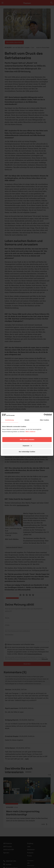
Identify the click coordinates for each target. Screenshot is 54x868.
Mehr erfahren (30, 432)
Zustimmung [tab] (10, 420)
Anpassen (27, 446)
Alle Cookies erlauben (27, 440)
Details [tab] (27, 420)
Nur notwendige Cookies (27, 452)
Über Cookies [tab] (45, 420)
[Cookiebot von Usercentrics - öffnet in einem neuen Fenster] (44, 415)
